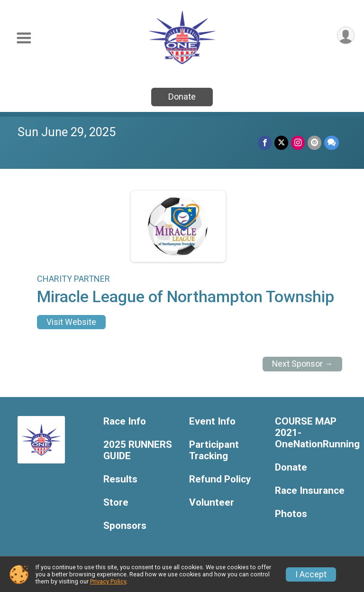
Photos (291, 514)
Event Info (212, 421)
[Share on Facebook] (265, 143)
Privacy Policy (108, 581)
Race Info (125, 421)
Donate (182, 97)
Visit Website (71, 322)
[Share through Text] (332, 143)
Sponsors (125, 526)
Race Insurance (310, 491)
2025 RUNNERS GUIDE (138, 450)
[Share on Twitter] (281, 143)
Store (116, 503)
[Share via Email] (314, 143)
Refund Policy (220, 479)
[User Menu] (346, 35)
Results (120, 479)
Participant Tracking (214, 450)
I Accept (311, 574)
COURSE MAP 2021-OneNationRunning (311, 433)
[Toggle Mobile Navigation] (24, 38)
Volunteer (212, 503)
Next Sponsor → (303, 364)
